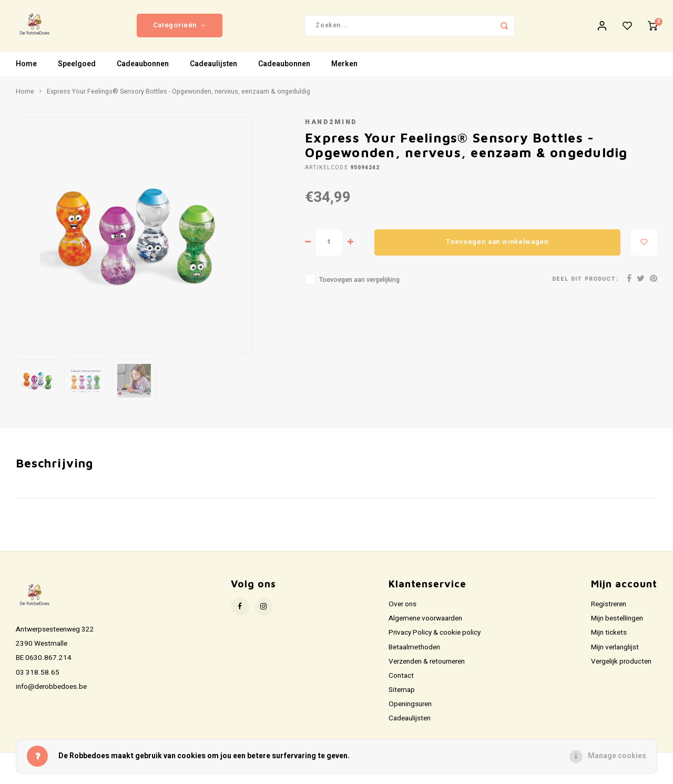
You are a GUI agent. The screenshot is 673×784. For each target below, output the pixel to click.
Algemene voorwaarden (425, 625)
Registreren (609, 611)
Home (26, 71)
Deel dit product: (585, 286)
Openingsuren (410, 711)
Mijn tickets (609, 639)
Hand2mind (331, 129)
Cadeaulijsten (213, 71)
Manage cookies (617, 756)
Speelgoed (77, 71)
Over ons (402, 611)
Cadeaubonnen (143, 71)
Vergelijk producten (621, 668)
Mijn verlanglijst (615, 654)
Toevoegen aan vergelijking (359, 286)
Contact (401, 683)
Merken (344, 71)
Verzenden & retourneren (427, 668)
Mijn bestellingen (617, 625)
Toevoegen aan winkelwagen (497, 249)
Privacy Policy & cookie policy (435, 639)
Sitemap (402, 697)
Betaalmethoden (414, 654)
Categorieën (180, 29)
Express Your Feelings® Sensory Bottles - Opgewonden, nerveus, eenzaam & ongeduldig (179, 98)
